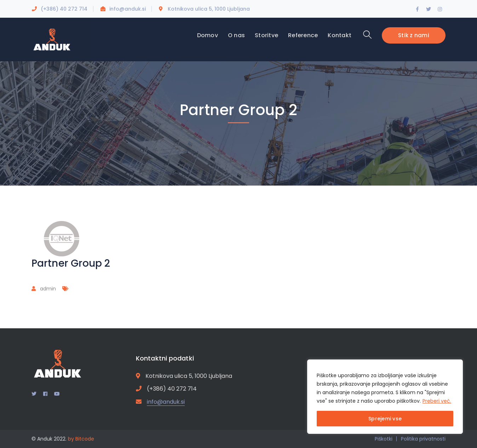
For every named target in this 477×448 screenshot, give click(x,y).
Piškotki (384, 439)
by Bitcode (81, 439)
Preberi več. (437, 401)
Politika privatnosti (423, 439)
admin (48, 289)
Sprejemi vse (385, 419)
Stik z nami (414, 35)
